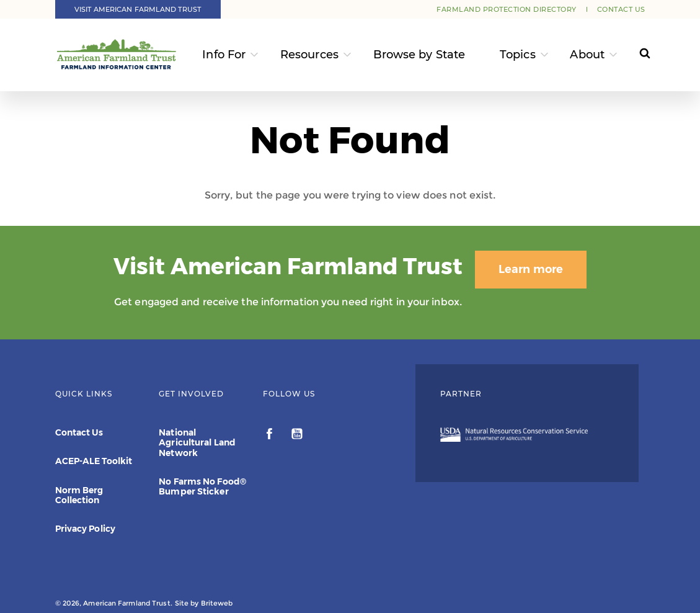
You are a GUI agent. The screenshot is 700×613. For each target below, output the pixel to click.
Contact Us (621, 9)
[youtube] (297, 436)
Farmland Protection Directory (507, 9)
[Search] (637, 55)
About (587, 55)
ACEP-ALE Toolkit (94, 461)
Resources (309, 55)
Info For (224, 55)
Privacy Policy (85, 529)
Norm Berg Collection (79, 495)
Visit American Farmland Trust (138, 9)
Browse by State (419, 55)
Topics (518, 55)
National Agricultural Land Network (197, 442)
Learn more (531, 269)
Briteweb (217, 603)
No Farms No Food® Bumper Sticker (202, 486)
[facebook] (271, 436)
